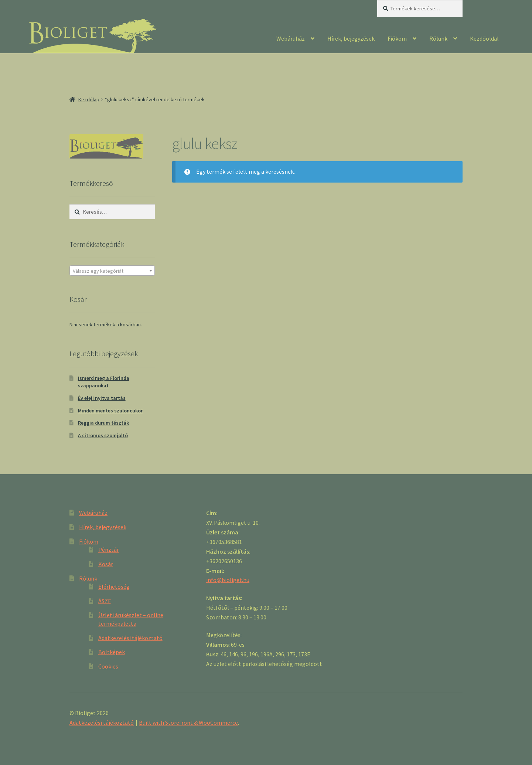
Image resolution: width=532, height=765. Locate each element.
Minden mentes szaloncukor (110, 411)
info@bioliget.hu (228, 580)
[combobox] (112, 271)
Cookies (108, 666)
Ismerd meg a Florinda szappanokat (104, 382)
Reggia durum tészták (103, 423)
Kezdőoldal (484, 38)
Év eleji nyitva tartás (102, 398)
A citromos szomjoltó (103, 435)
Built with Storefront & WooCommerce (188, 722)
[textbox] (112, 271)
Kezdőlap (89, 99)
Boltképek (112, 652)
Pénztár (109, 550)
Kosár (106, 564)
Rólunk (438, 38)
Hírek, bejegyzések (351, 38)
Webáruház (291, 38)
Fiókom (397, 38)
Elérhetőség (114, 586)
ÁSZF (105, 601)
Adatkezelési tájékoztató (130, 638)
